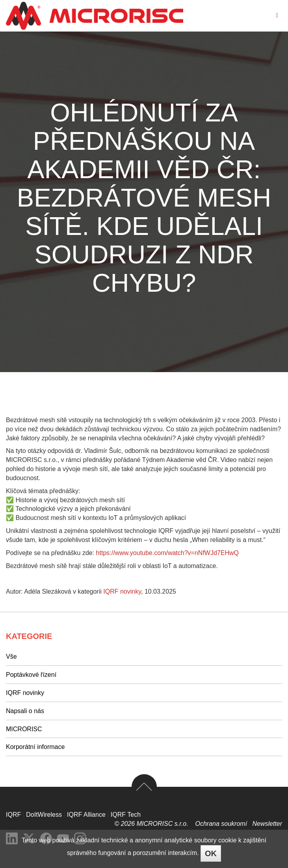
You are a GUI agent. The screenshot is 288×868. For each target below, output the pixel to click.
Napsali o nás (25, 711)
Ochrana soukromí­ (222, 824)
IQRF (13, 815)
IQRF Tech (126, 815)
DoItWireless (44, 815)
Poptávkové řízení (31, 675)
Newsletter (267, 824)
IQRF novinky (122, 591)
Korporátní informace (35, 747)
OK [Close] (211, 853)
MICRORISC (24, 729)
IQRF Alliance (86, 815)
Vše (11, 657)
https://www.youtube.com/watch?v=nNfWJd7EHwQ (167, 553)
